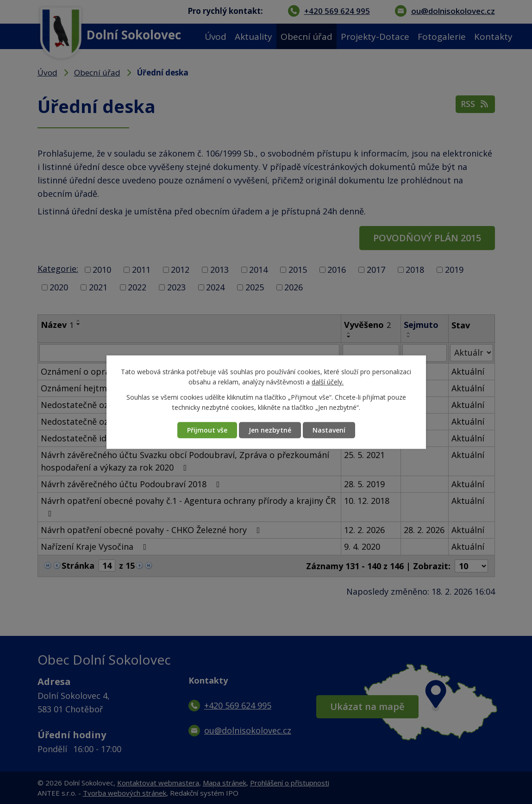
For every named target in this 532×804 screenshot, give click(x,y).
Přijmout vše (207, 430)
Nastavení (329, 430)
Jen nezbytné (270, 430)
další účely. (328, 382)
